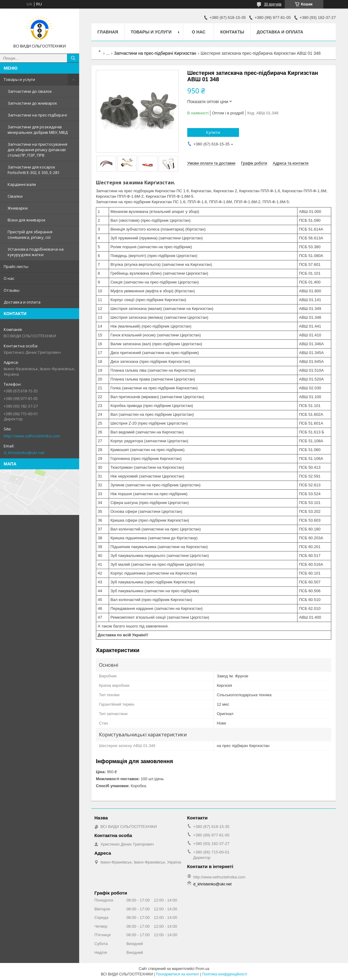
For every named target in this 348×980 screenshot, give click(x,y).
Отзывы (12, 290)
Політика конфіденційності (225, 974)
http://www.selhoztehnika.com (32, 436)
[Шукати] (73, 58)
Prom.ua (202, 969)
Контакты (232, 32)
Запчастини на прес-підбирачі (37, 115)
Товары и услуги (19, 79)
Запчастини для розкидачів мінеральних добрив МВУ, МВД (38, 130)
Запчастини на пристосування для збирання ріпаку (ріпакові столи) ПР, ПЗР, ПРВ (37, 150)
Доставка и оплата (22, 302)
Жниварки (18, 208)
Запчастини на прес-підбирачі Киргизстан (155, 53)
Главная (108, 32)
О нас (9, 278)
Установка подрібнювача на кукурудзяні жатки (36, 252)
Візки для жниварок (27, 220)
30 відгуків (273, 4)
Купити (213, 132)
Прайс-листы (16, 266)
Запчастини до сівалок (30, 91)
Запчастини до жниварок (32, 103)
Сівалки (15, 196)
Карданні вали (22, 184)
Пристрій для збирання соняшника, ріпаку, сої (30, 235)
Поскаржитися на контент (178, 974)
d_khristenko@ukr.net (24, 453)
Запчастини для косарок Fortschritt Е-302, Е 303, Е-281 (33, 170)
